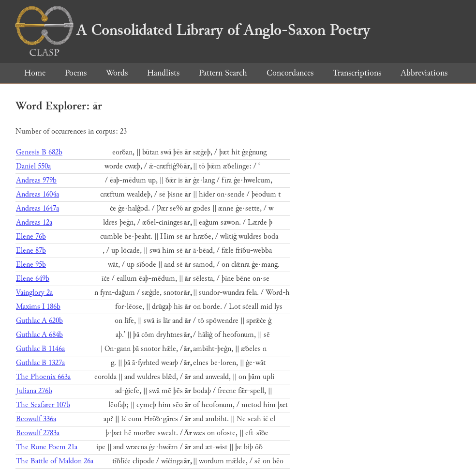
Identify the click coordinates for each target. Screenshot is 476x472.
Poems (76, 73)
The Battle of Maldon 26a (55, 461)
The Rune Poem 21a (47, 447)
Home (35, 73)
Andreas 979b (36, 180)
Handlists (163, 73)
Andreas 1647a (37, 208)
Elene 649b (33, 279)
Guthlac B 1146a (40, 349)
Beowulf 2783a (38, 433)
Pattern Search (223, 73)
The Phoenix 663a (43, 377)
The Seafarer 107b (43, 405)
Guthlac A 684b (39, 335)
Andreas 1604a (37, 194)
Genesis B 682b (39, 152)
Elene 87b (31, 251)
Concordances (290, 73)
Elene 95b (31, 265)
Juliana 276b (34, 391)
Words (117, 73)
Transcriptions (357, 73)
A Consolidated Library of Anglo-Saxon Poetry (193, 30)
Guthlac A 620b (39, 321)
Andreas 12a (34, 222)
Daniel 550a (33, 166)
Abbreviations (424, 73)
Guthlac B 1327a (40, 363)
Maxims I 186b (38, 307)
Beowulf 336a (36, 419)
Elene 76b (31, 236)
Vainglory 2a (34, 293)
